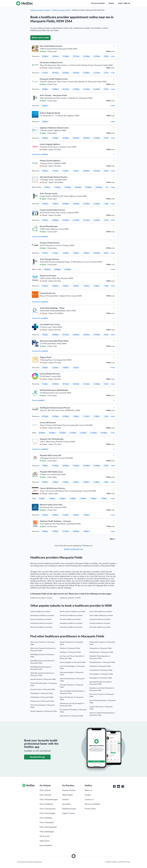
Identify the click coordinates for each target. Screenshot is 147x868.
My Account (45, 836)
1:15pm (86, 416)
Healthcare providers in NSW (61, 10)
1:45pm (107, 416)
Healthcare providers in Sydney (41, 598)
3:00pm (45, 368)
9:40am (76, 253)
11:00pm (63, 433)
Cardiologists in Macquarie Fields (42, 697)
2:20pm (55, 482)
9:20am (55, 138)
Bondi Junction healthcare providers (73, 612)
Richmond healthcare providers (41, 627)
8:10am (45, 286)
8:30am (55, 531)
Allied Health (67, 795)
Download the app (37, 757)
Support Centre (69, 813)
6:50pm (83, 499)
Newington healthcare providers (71, 623)
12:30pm (107, 89)
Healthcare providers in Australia (40, 10)
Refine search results (40, 38)
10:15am (55, 73)
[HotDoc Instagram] (123, 786)
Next (112, 539)
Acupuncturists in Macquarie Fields (43, 689)
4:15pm (76, 368)
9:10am (55, 253)
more (112, 56)
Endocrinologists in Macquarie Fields (73, 662)
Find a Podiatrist (46, 804)
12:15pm (97, 89)
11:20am (107, 138)
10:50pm (52, 433)
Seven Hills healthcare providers (101, 612)
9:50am (57, 187)
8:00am (45, 138)
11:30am (86, 56)
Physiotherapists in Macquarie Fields (102, 662)
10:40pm (42, 433)
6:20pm (52, 499)
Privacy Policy (90, 809)
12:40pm (107, 466)
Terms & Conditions (93, 804)
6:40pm (73, 499)
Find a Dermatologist (48, 827)
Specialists (66, 804)
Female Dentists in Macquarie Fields (43, 679)
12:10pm (76, 466)
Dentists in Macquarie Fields (70, 648)
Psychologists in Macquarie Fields (101, 674)
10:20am (66, 138)
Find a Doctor (45, 790)
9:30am (66, 171)
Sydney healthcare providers (40, 612)
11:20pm (83, 433)
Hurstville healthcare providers (100, 627)
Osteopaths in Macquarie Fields (101, 648)
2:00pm (45, 482)
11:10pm (73, 433)
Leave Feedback (46, 845)
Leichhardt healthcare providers (41, 623)
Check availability (73, 400)
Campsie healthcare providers (100, 623)
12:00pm (107, 56)
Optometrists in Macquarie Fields (72, 716)
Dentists (66, 800)
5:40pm (45, 515)
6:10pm (42, 499)
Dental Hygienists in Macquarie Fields (44, 711)
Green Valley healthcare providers (101, 616)
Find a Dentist (45, 795)
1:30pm (107, 204)
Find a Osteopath (47, 823)
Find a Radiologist (47, 832)
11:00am (66, 56)
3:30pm (45, 106)
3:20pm (97, 482)
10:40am (76, 138)
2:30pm (66, 482)
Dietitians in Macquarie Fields (70, 652)
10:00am (55, 89)
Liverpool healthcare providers (100, 619)
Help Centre (45, 841)
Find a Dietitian (46, 818)
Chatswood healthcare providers (71, 616)
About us (88, 790)
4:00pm (66, 368)
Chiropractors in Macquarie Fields (42, 701)
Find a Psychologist (48, 813)
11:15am (76, 56)
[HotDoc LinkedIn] (119, 786)
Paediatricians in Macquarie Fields (101, 652)
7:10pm (104, 499)
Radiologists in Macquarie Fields (101, 678)
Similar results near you (73, 549)
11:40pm (104, 433)
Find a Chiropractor (48, 809)
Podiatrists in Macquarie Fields (100, 666)
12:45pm (66, 416)
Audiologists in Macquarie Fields (42, 693)
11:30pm (94, 433)
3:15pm (55, 368)
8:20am (55, 286)
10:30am (45, 56)
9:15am (45, 73)
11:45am (97, 56)
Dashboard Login (69, 809)
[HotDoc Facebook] (114, 786)
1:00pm (76, 416)
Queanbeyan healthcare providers (42, 616)
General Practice (69, 790)
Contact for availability (73, 155)
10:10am (68, 187)
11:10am (97, 138)
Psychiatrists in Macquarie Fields (101, 670)
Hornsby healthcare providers (70, 619)
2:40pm (76, 482)
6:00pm (55, 515)
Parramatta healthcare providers (71, 627)
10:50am (86, 138)
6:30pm (63, 499)
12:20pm (86, 466)
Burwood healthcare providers (41, 619)
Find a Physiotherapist (49, 800)
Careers (88, 795)
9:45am (76, 171)
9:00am (45, 89)
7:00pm (94, 499)
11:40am (55, 466)
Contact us (89, 800)
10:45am (55, 56)
